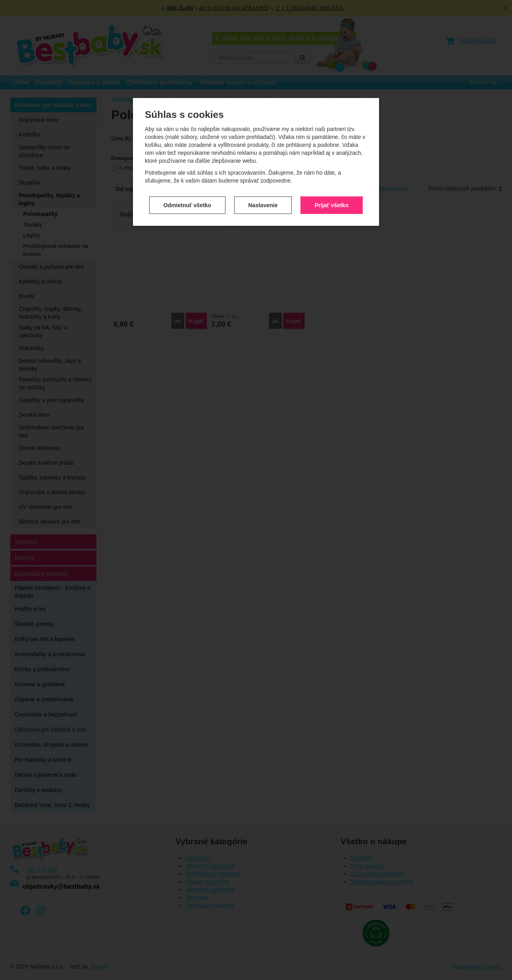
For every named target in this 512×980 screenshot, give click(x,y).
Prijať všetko (332, 205)
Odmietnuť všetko (187, 205)
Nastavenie (263, 205)
